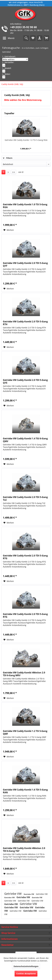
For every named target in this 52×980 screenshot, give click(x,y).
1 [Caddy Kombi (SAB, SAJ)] (3, 172)
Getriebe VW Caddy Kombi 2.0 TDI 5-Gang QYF (25, 264)
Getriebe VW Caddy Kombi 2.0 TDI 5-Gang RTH (25, 323)
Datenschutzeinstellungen (26, 966)
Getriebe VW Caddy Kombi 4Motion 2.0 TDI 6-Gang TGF (24, 850)
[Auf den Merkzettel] (9, 230)
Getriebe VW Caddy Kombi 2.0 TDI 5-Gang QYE (25, 381)
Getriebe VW (13, 894)
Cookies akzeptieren (26, 974)
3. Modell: (7, 68)
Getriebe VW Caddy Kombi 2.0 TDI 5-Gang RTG (25, 557)
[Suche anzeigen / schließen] (26, 38)
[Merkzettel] (33, 38)
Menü (9, 38)
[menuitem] (8, 38)
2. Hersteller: (8, 62)
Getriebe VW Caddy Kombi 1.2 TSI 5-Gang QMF (25, 732)
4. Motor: (6, 74)
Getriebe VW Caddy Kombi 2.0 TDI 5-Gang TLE (25, 498)
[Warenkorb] (46, 38)
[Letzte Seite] (14, 172)
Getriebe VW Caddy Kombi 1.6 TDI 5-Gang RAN (25, 791)
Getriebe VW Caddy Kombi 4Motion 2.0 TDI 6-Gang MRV (24, 674)
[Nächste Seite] (8, 172)
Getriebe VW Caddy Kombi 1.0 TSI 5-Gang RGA (26, 140)
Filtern (8, 158)
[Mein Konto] (40, 38)
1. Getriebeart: (9, 56)
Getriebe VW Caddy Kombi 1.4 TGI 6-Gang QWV (25, 440)
